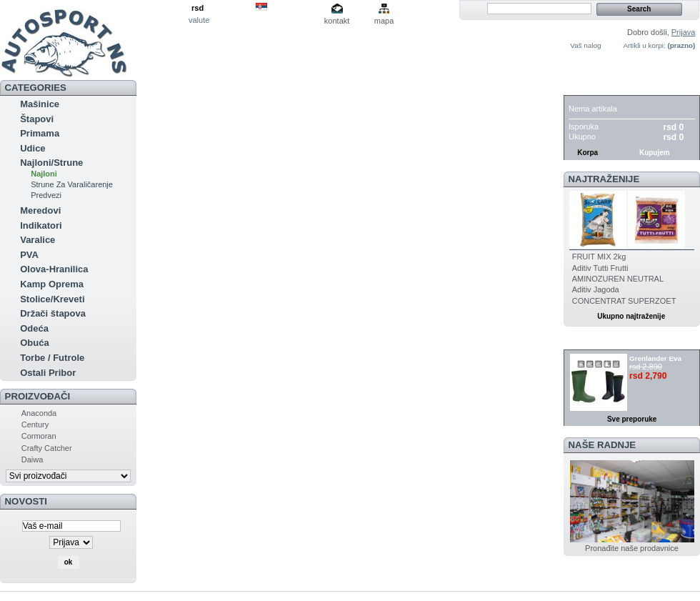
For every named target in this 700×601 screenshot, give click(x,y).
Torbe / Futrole (52, 358)
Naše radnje (602, 445)
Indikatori (41, 225)
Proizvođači (38, 396)
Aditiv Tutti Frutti (600, 268)
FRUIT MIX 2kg (599, 257)
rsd (197, 8)
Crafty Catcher (47, 448)
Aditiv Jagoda (596, 289)
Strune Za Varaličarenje (72, 184)
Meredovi (40, 210)
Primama (40, 133)
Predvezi (46, 195)
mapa (384, 21)
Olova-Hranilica (54, 269)
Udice (32, 148)
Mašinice (40, 104)
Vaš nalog (585, 45)
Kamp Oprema (52, 284)
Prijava (684, 32)
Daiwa (32, 460)
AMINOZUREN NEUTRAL (618, 279)
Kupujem (655, 153)
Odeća (34, 328)
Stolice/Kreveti (52, 299)
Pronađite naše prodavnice (632, 548)
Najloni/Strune (51, 163)
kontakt (337, 21)
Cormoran (39, 436)
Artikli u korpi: (644, 45)
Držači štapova (53, 313)
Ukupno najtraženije (631, 316)
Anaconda (39, 413)
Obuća (34, 343)
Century (35, 424)
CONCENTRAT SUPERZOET (624, 301)
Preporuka (599, 342)
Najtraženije (604, 179)
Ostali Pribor (48, 373)
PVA (29, 255)
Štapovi (37, 119)
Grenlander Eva (655, 358)
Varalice (37, 240)
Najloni (44, 174)
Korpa (585, 88)
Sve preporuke (632, 419)
